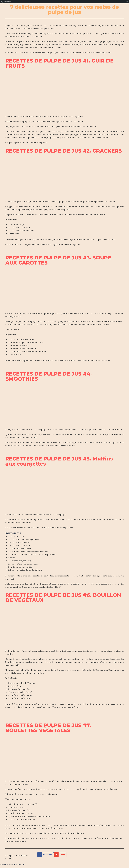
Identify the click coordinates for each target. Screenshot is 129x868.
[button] (46, 855)
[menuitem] (2, 2)
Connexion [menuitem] (8, 2)
